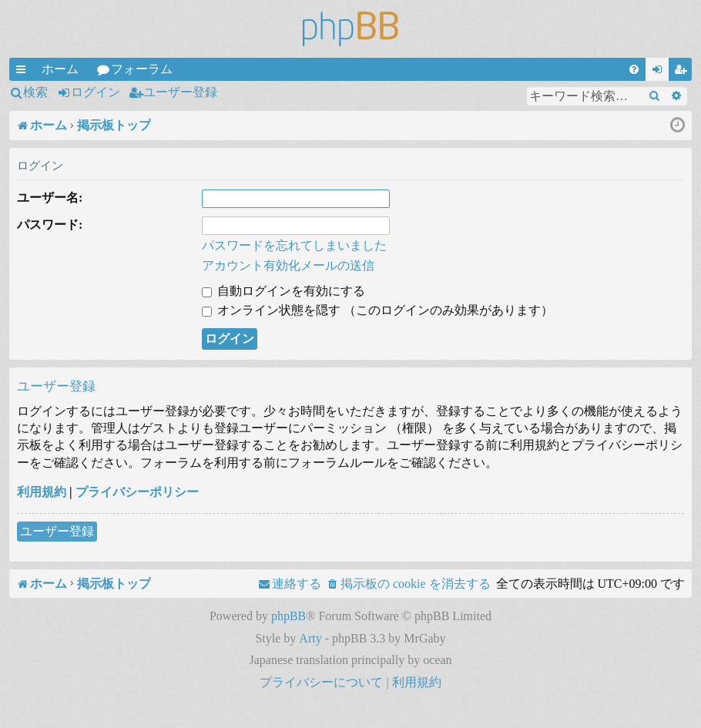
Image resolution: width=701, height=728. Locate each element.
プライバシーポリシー (137, 492)
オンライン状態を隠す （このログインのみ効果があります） (377, 310)
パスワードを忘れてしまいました (294, 245)
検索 (35, 92)
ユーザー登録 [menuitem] (683, 72)
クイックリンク (24, 72)
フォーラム (142, 69)
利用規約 (42, 492)
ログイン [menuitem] (660, 72)
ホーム (60, 69)
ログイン (96, 92)
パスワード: (50, 225)
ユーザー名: (50, 198)
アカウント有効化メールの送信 (288, 265)
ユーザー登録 (180, 92)
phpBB (288, 616)
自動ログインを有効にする (283, 291)
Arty (310, 638)
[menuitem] (634, 69)
